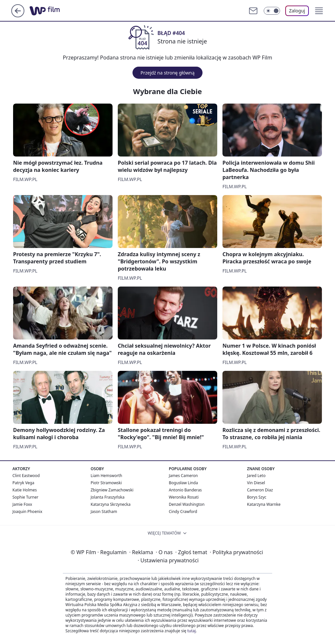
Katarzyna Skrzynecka (111, 504)
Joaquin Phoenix (27, 512)
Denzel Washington (187, 504)
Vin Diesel (256, 483)
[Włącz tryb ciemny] (272, 11)
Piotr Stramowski (106, 483)
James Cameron (183, 476)
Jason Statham (104, 512)
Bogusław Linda (183, 483)
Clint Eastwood (26, 476)
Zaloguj (297, 11)
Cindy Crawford (183, 512)
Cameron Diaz (260, 490)
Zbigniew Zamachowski (112, 490)
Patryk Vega (23, 483)
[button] (319, 11)
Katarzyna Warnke (264, 504)
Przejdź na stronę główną (167, 73)
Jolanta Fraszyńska (107, 497)
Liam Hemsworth (106, 476)
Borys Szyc (257, 497)
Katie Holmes (25, 490)
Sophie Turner (25, 497)
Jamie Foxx (22, 504)
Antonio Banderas (185, 490)
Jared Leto (256, 476)
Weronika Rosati (184, 497)
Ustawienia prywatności (168, 560)
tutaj (191, 631)
